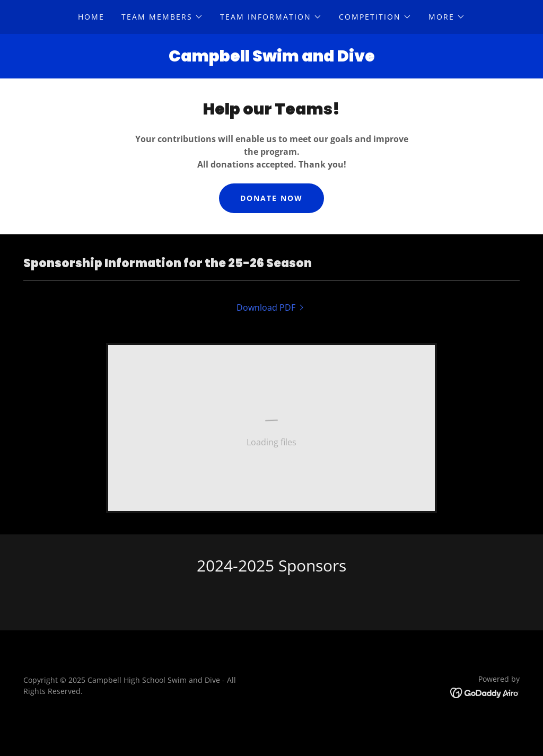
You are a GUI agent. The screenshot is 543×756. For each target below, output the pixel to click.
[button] (162, 17)
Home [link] (91, 17)
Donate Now (271, 198)
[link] (271, 307)
